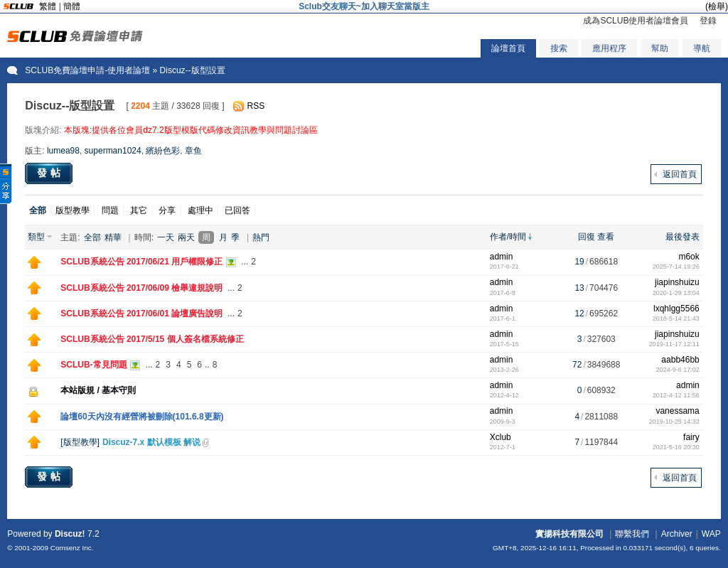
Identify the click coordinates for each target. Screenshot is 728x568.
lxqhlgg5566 (676, 309)
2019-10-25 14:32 (674, 422)
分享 (167, 210)
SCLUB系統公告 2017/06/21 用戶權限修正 (141, 262)
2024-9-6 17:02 (678, 370)
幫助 (660, 48)
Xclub (500, 437)
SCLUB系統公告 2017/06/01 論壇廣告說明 (141, 314)
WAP (711, 534)
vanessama (677, 411)
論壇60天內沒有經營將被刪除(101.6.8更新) (142, 417)
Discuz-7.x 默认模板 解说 (151, 442)
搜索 (559, 48)
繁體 (48, 6)
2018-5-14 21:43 (676, 318)
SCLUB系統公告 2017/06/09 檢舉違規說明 (141, 288)
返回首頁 (680, 174)
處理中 (200, 210)
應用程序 (609, 48)
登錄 (708, 21)
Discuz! (70, 534)
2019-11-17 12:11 (674, 344)
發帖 (50, 173)
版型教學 (73, 210)
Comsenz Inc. (72, 548)
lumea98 (63, 151)
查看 (606, 237)
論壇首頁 (508, 48)
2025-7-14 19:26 (676, 267)
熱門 (261, 237)
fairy (691, 437)
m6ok (689, 257)
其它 (139, 210)
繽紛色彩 (163, 151)
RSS (256, 106)
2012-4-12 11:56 (676, 395)
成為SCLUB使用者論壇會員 (636, 21)
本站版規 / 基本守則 (98, 390)
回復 (587, 237)
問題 (110, 210)
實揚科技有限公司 (569, 534)
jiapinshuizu (677, 282)
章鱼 (193, 151)
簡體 (72, 6)
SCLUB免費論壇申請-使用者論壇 (87, 70)
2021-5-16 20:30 (676, 447)
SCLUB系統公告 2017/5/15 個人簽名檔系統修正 (152, 339)
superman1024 (113, 151)
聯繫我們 (632, 534)
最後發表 (682, 237)
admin (502, 257)
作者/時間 (508, 237)
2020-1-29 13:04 (676, 293)
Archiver (677, 534)
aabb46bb (680, 360)
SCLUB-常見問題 (93, 365)
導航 (702, 48)
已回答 (237, 210)
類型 (36, 237)
